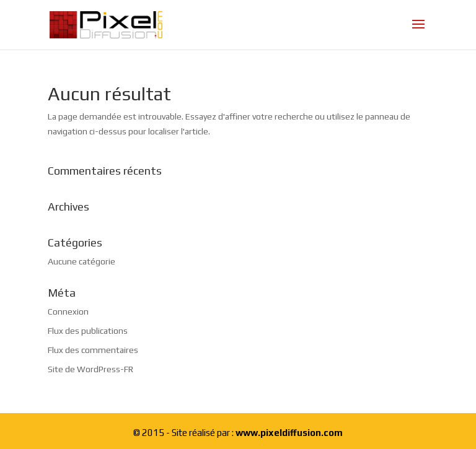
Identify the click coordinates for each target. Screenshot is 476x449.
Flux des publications (88, 331)
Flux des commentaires (93, 350)
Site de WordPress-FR (90, 369)
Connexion (68, 312)
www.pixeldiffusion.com (289, 433)
